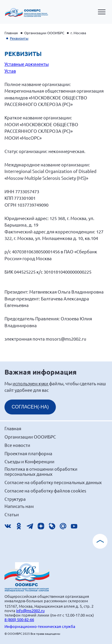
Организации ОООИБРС (44, 33)
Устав (10, 71)
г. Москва (78, 33)
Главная (11, 33)
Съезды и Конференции (29, 461)
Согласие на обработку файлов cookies (45, 491)
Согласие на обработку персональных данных (53, 482)
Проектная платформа (28, 453)
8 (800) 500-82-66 (19, 619)
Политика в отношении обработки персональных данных (41, 471)
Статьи (12, 514)
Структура (15, 499)
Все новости (17, 445)
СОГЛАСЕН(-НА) (30, 407)
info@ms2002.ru (30, 611)
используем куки (31, 383)
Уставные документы (27, 64)
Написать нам (19, 506)
